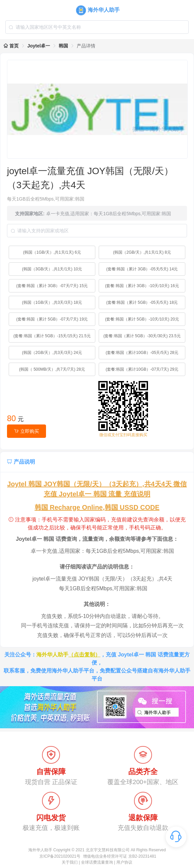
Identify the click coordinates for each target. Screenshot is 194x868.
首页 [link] (11, 46)
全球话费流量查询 (97, 862)
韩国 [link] (63, 46)
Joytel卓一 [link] (39, 46)
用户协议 (124, 862)
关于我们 (70, 862)
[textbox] (97, 27)
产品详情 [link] (86, 46)
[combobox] (97, 27)
